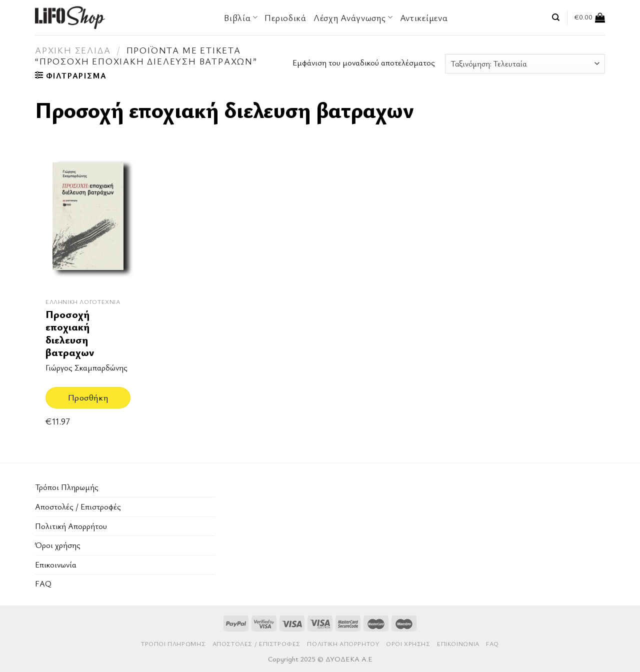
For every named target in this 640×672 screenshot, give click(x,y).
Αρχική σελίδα (73, 50)
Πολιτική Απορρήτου (71, 526)
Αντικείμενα (424, 17)
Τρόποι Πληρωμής (67, 487)
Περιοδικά (285, 17)
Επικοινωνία (56, 564)
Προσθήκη (88, 397)
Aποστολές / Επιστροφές (78, 506)
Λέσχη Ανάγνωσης (353, 17)
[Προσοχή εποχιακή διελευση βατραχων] (88, 221)
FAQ (43, 583)
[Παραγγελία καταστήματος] (525, 64)
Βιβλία (241, 17)
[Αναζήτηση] (556, 17)
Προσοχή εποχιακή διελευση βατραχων (70, 333)
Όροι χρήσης (58, 545)
